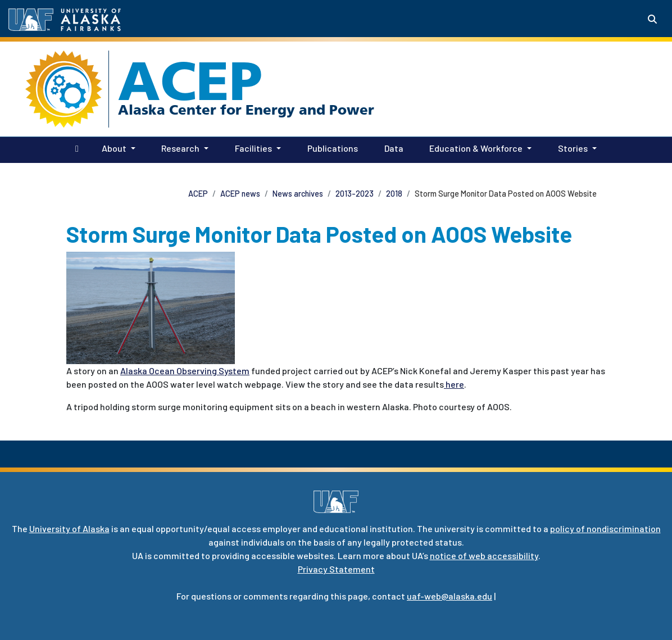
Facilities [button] (253, 148)
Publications (330, 147)
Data (392, 147)
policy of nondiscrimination (605, 528)
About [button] (114, 148)
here (454, 384)
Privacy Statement (336, 569)
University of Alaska (69, 528)
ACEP (190, 81)
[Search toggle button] (652, 19)
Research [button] (180, 148)
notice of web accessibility (484, 555)
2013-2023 (355, 194)
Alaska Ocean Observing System (185, 371)
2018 (394, 194)
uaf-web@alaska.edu (449, 596)
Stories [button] (573, 148)
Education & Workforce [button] (476, 148)
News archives (298, 194)
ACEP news (240, 194)
